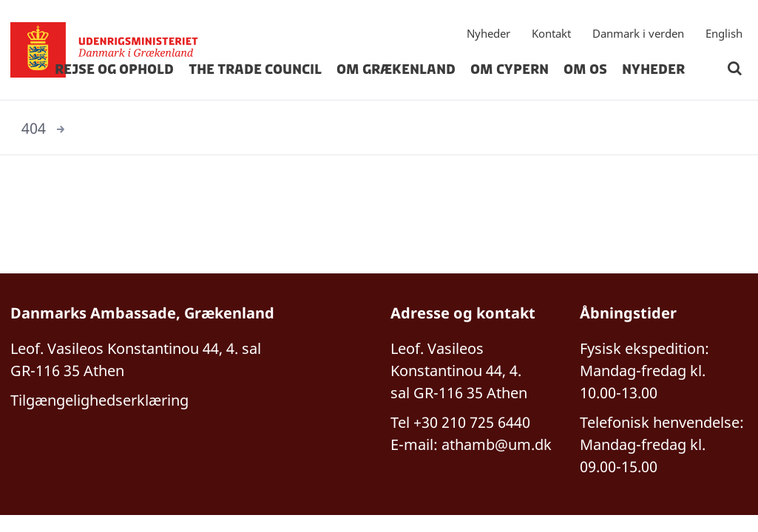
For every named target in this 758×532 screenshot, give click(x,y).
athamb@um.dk (497, 444)
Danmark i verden (638, 33)
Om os (585, 69)
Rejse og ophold (114, 69)
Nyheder (488, 33)
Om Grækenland (396, 69)
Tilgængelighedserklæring (99, 400)
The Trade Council (255, 69)
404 (34, 128)
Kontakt (551, 33)
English (724, 33)
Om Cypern (510, 69)
